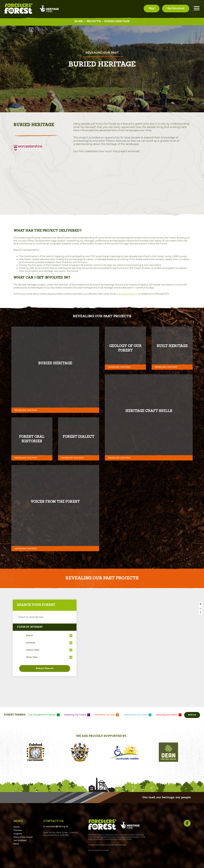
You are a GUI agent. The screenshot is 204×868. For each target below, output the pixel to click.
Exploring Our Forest (75, 715)
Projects (94, 22)
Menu (197, 8)
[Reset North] (200, 613)
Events (29, 636)
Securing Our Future (167, 715)
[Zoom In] (200, 604)
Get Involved (176, 8)
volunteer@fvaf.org (127, 294)
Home (79, 22)
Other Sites (32, 657)
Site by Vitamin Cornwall (98, 850)
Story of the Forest (23, 837)
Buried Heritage (117, 22)
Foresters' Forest (18, 9)
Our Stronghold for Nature (42, 715)
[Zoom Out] (200, 608)
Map (152, 8)
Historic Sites (33, 650)
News (16, 844)
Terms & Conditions (109, 845)
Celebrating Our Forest (135, 715)
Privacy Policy (94, 845)
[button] (16, 752)
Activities (31, 643)
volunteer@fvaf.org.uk (57, 827)
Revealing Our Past (105, 715)
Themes (18, 830)
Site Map (122, 845)
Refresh (192, 715)
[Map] (102, 655)
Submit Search (45, 668)
